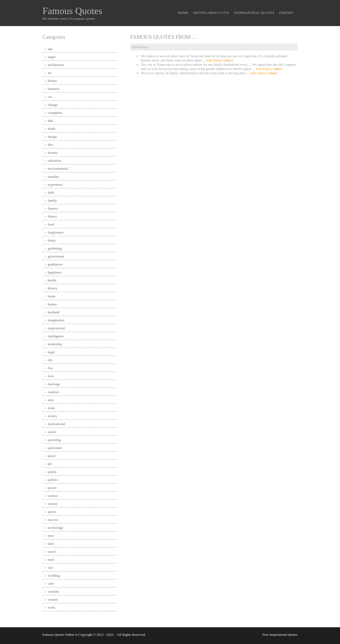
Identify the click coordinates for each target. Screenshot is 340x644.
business (54, 89)
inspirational (56, 328)
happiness (55, 272)
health (52, 280)
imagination (56, 320)
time (51, 544)
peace (52, 456)
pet (50, 464)
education (55, 161)
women (53, 599)
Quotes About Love (211, 13)
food (51, 224)
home (52, 296)
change (53, 105)
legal (51, 352)
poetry (52, 472)
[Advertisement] (214, 120)
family (52, 200)
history (53, 288)
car (50, 97)
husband (54, 312)
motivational (57, 424)
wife (51, 583)
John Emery (214, 60)
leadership (55, 344)
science (53, 496)
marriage (54, 384)
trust (51, 560)
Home (183, 13)
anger (52, 57)
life (50, 360)
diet (50, 145)
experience (55, 184)
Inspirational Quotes (254, 13)
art (50, 73)
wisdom (53, 591)
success (53, 520)
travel (52, 552)
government (56, 256)
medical (53, 392)
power (52, 488)
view (228, 60)
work (51, 607)
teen (51, 536)
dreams (53, 153)
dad (50, 121)
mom (51, 408)
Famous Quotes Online (58, 635)
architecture (56, 65)
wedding (54, 576)
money (52, 416)
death (52, 129)
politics (53, 480)
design (52, 137)
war (50, 568)
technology (56, 528)
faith (51, 192)
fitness (52, 216)
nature (52, 432)
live (50, 368)
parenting (54, 440)
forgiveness (56, 232)
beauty (52, 81)
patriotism (55, 448)
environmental (58, 169)
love (51, 376)
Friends (286, 13)
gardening (55, 248)
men (51, 400)
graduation (55, 264)
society (53, 504)
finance (53, 208)
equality (53, 176)
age (50, 49)
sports (52, 512)
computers (55, 113)
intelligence (56, 336)
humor (52, 304)
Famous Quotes (72, 11)
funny (52, 240)
